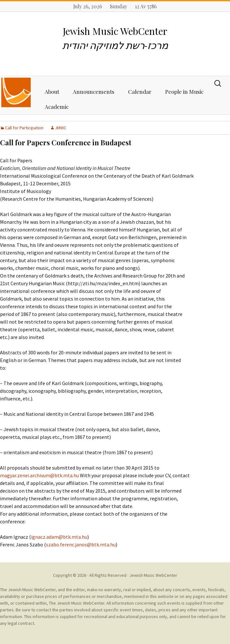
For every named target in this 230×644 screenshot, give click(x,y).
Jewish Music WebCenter (153, 575)
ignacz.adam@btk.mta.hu (59, 537)
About (52, 92)
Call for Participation (24, 128)
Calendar (140, 92)
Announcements (94, 92)
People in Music (184, 92)
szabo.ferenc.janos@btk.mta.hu (81, 544)
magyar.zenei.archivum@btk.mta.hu (39, 475)
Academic (57, 107)
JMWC (61, 128)
